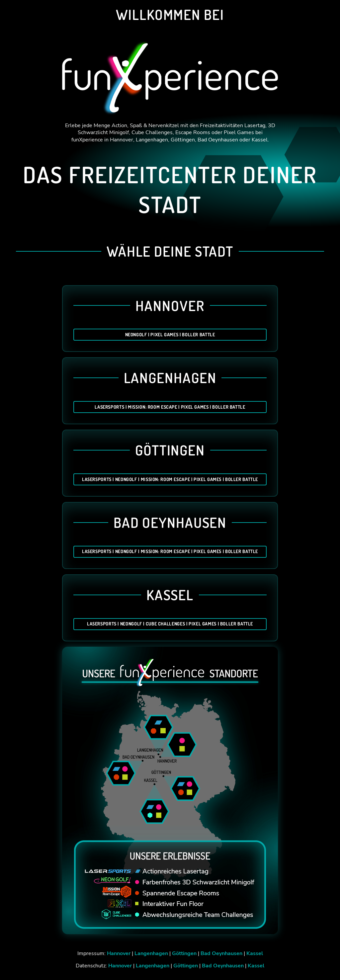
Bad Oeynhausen (221, 953)
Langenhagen (151, 953)
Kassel (255, 953)
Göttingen (184, 953)
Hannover (119, 953)
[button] (325, 965)
